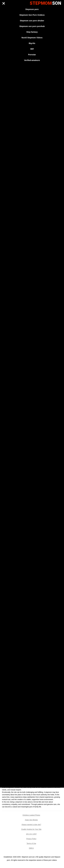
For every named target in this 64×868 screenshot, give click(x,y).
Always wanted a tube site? (31, 825)
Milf (32, 49)
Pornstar (32, 55)
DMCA (31, 848)
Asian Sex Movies (31, 820)
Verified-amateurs (32, 60)
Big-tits (32, 43)
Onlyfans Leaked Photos (31, 815)
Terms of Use (31, 843)
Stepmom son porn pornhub (32, 26)
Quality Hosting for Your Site (31, 829)
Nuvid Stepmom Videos (32, 38)
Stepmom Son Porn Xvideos (32, 15)
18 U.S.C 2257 (31, 834)
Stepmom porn (32, 9)
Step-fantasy (32, 32)
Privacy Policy (31, 839)
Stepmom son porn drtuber (32, 21)
